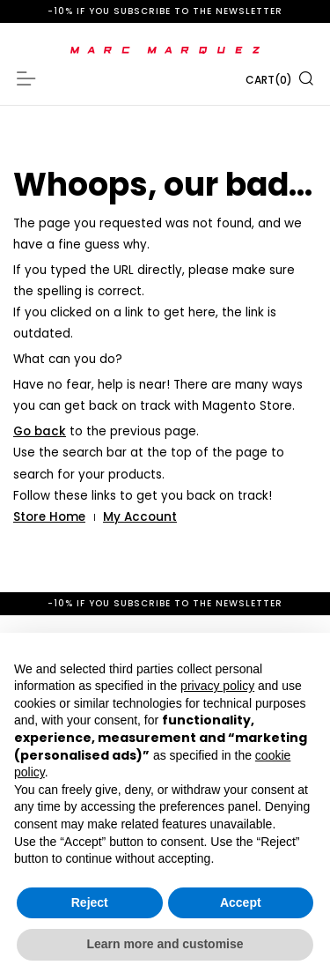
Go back (40, 431)
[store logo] (165, 50)
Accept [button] (241, 902)
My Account (140, 517)
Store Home (49, 517)
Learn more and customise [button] (165, 944)
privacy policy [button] (217, 686)
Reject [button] (90, 902)
